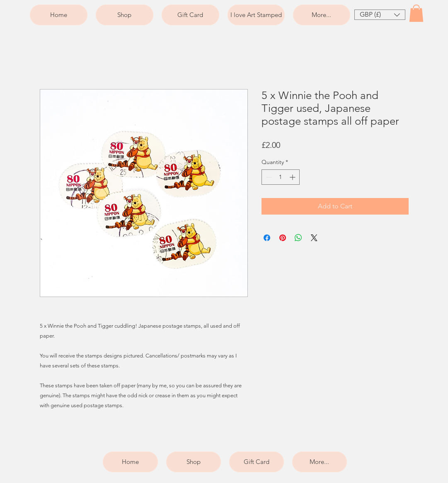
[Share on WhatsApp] (298, 238)
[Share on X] (314, 238)
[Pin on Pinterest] (283, 238)
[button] (380, 15)
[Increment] (293, 177)
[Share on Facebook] (267, 238)
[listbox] (380, 15)
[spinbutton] (281, 177)
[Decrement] (268, 177)
